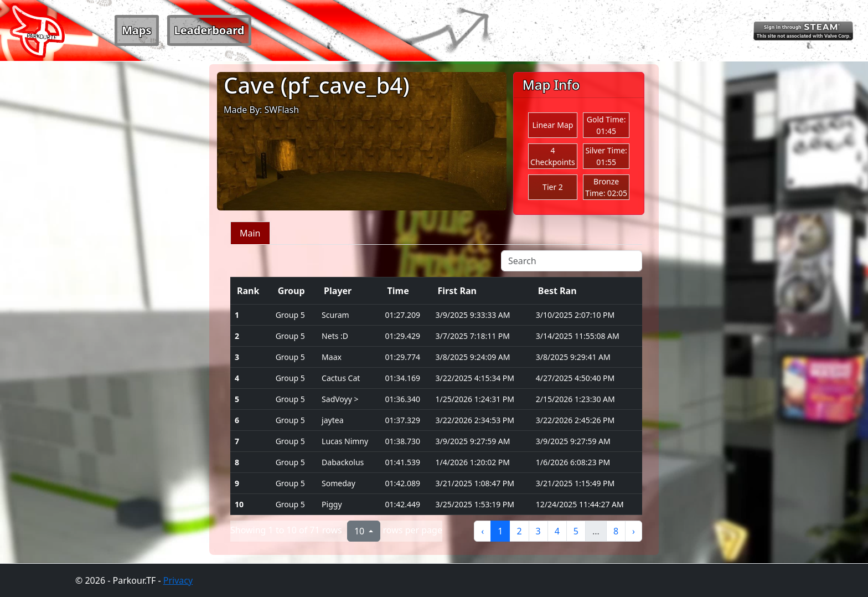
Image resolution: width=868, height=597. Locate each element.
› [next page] (634, 531)
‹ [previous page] (482, 531)
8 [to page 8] (616, 531)
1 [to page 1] (500, 531)
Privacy (178, 580)
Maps (137, 30)
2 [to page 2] (519, 531)
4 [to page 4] (557, 531)
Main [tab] (250, 233)
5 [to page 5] (576, 531)
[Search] (572, 261)
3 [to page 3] (538, 531)
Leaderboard (210, 30)
